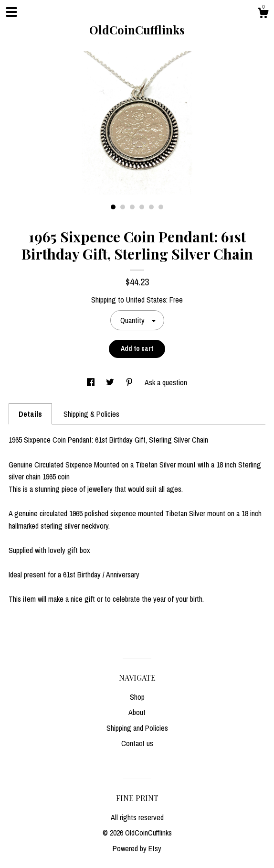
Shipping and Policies (137, 728)
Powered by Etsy (137, 848)
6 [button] (161, 207)
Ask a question (166, 382)
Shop (137, 697)
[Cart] (263, 14)
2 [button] (123, 207)
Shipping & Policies (91, 414)
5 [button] (151, 207)
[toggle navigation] (11, 12)
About (137, 712)
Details (30, 414)
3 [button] (132, 207)
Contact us (137, 743)
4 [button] (142, 207)
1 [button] (113, 207)
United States (146, 300)
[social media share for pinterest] (130, 382)
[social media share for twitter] (111, 382)
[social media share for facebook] (92, 382)
